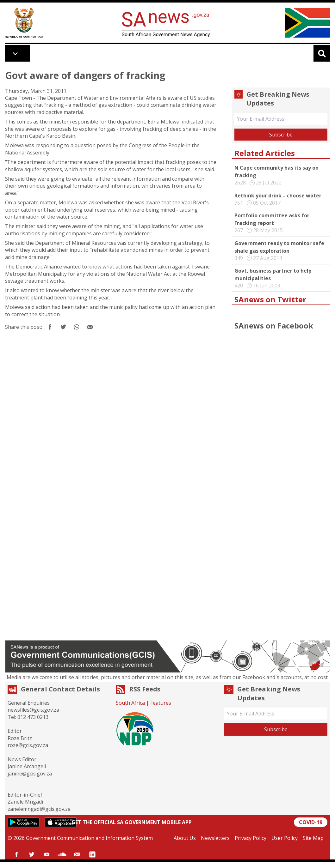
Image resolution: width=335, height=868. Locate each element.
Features (161, 703)
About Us (185, 838)
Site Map (313, 838)
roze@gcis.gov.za (28, 745)
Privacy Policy (251, 838)
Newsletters (215, 838)
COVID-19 (311, 822)
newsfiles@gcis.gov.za (33, 710)
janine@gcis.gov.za (30, 774)
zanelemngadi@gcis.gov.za (39, 809)
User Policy (285, 838)
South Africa (130, 703)
